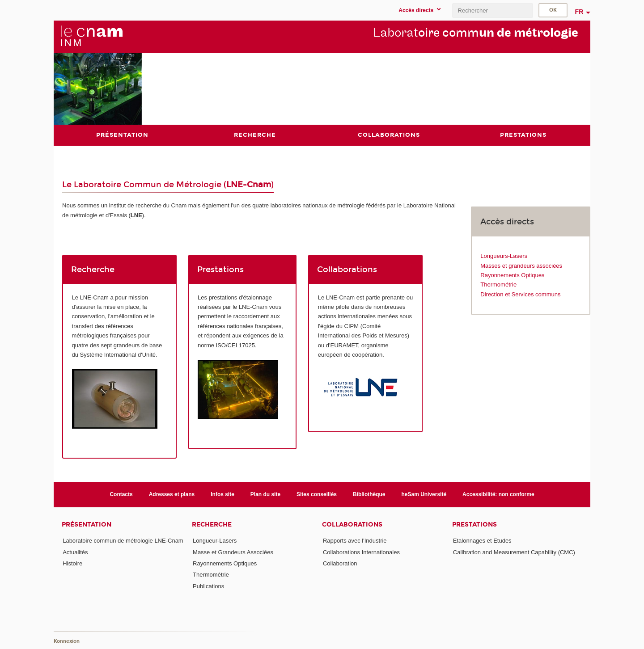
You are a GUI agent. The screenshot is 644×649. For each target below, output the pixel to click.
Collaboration (340, 563)
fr (579, 12)
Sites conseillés (317, 494)
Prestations (475, 525)
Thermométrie (498, 284)
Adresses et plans (172, 494)
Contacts (121, 494)
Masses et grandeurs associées (521, 266)
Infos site (222, 494)
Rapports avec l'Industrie (355, 541)
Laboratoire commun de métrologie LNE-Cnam (123, 541)
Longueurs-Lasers (504, 256)
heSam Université (424, 494)
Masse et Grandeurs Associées (233, 552)
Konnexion (67, 641)
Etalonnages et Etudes (482, 541)
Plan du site (265, 494)
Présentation (87, 525)
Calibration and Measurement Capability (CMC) (514, 552)
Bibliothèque (369, 494)
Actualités (75, 552)
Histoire (72, 563)
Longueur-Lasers (215, 541)
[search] (492, 11)
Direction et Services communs (520, 294)
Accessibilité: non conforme (498, 494)
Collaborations (352, 525)
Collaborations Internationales (361, 552)
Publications (208, 586)
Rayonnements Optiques (512, 275)
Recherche (212, 525)
